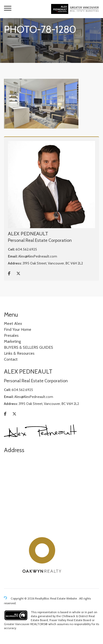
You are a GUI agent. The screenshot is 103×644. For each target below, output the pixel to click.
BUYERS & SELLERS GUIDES (29, 347)
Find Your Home (18, 329)
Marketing (12, 341)
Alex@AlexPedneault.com (38, 256)
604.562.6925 (26, 249)
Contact (11, 359)
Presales (11, 335)
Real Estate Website (64, 598)
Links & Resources (19, 353)
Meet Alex (13, 323)
